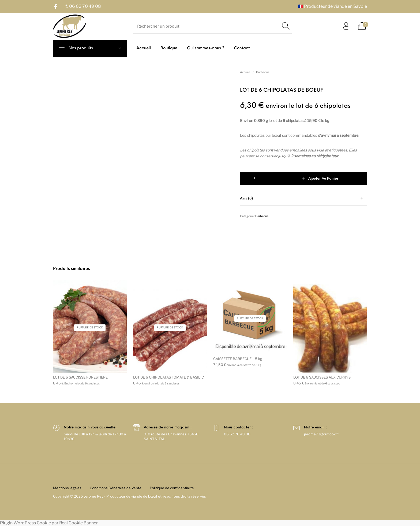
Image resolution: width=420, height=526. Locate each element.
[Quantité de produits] (257, 179)
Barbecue (263, 72)
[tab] (303, 199)
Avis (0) (246, 199)
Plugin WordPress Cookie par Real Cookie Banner (49, 523)
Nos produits (85, 48)
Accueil (245, 72)
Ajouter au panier (323, 179)
